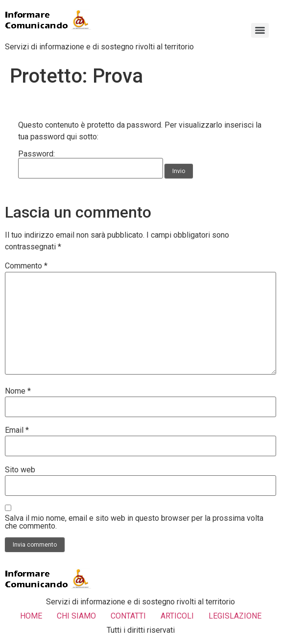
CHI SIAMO (76, 616)
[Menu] (260, 30)
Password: (91, 164)
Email (17, 430)
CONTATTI (128, 616)
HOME (31, 616)
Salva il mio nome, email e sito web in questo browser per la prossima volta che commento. (134, 522)
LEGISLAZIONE (235, 616)
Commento (26, 266)
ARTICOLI (177, 616)
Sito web (20, 470)
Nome (18, 391)
